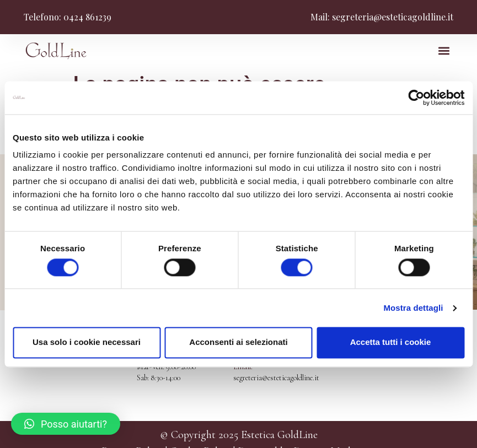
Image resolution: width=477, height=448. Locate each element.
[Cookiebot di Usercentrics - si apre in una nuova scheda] (416, 98)
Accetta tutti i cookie (391, 342)
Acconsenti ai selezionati (238, 342)
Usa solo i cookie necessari (87, 342)
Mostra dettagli (413, 308)
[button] (444, 51)
